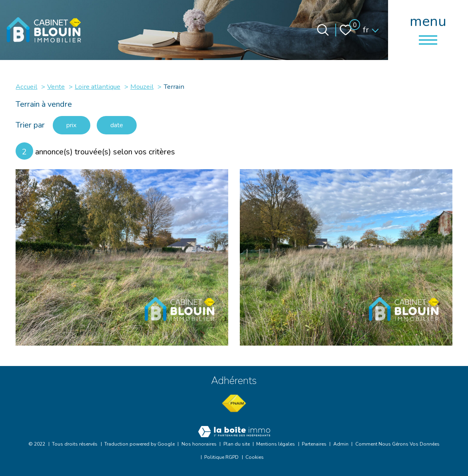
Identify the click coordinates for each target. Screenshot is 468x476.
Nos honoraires (199, 444)
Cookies (255, 457)
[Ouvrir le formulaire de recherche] (323, 30)
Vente (56, 87)
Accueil (26, 87)
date (124, 126)
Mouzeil (142, 87)
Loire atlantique (98, 87)
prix (74, 126)
